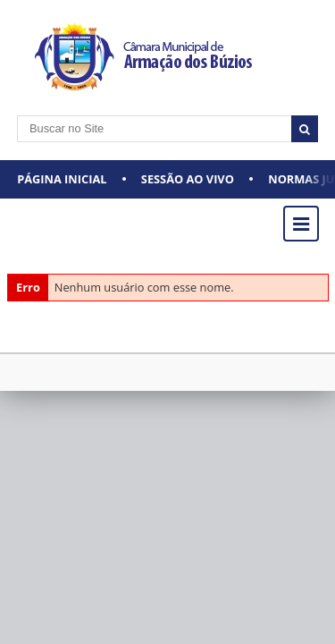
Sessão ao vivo (188, 179)
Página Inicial (62, 179)
